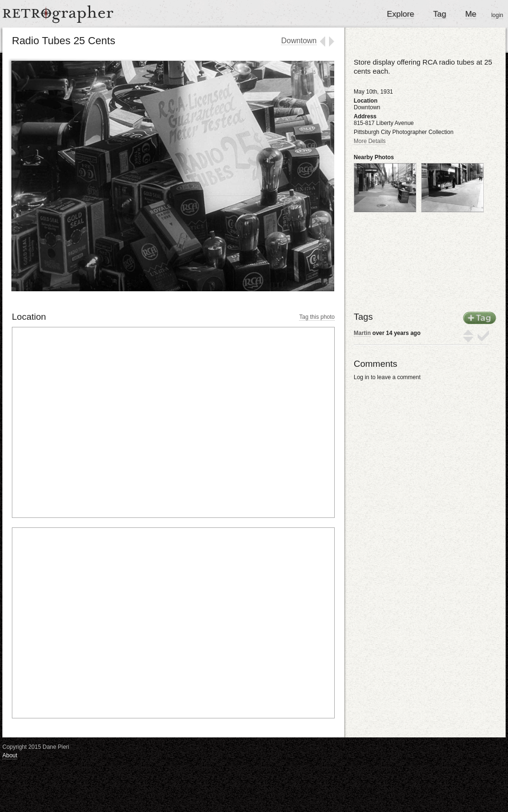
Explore (401, 14)
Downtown (299, 41)
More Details (370, 141)
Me (471, 14)
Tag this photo (317, 317)
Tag (439, 14)
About (10, 755)
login (497, 15)
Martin (362, 333)
